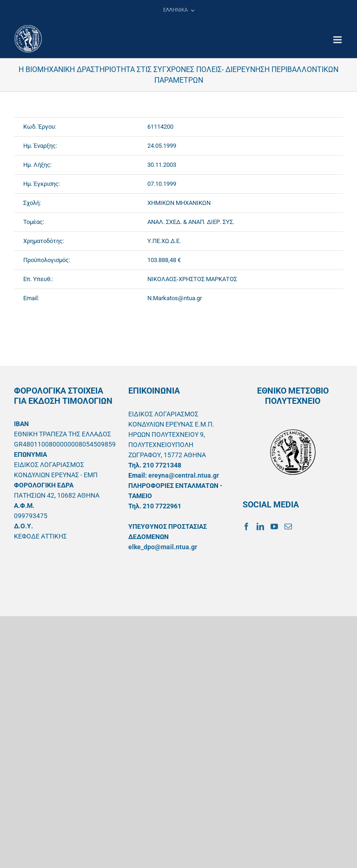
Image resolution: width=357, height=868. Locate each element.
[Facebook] (246, 526)
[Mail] (288, 526)
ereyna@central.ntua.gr (184, 475)
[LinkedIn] (260, 526)
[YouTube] (274, 526)
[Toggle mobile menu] (338, 40)
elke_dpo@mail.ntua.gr (163, 547)
